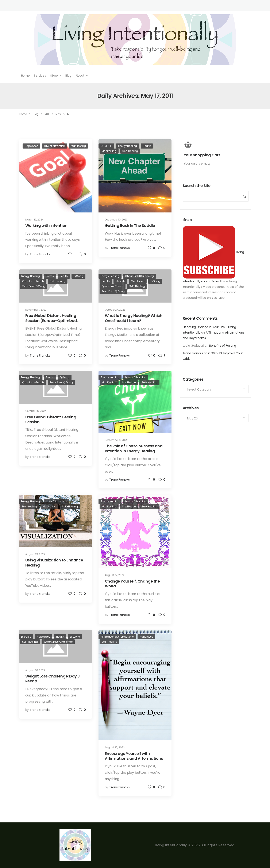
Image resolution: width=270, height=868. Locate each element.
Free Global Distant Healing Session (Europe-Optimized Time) (51, 320)
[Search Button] (244, 196)
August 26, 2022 (35, 670)
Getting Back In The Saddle (130, 225)
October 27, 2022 (115, 310)
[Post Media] (56, 176)
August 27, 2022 (115, 575)
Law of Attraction (55, 146)
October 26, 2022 (36, 411)
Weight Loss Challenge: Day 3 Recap (53, 679)
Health (147, 146)
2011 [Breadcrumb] (47, 114)
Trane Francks (193, 353)
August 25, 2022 (115, 747)
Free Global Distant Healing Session (51, 419)
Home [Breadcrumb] (23, 114)
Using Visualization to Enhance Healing (54, 562)
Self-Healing (130, 151)
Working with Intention (46, 225)
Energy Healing (128, 146)
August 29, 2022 (35, 554)
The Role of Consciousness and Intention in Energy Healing (134, 448)
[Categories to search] (216, 389)
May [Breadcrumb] (58, 114)
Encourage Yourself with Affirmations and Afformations (134, 756)
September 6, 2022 (116, 440)
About (80, 76)
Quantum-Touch (33, 281)
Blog (68, 76)
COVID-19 (107, 146)
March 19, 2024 (34, 220)
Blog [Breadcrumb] (36, 114)
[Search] (211, 196)
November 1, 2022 (36, 310)
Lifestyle (120, 281)
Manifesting (78, 146)
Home (25, 76)
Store (54, 76)
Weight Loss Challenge (58, 642)
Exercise (26, 637)
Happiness (31, 146)
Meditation (138, 281)
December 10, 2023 (116, 220)
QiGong (78, 276)
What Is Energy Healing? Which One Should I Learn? (134, 318)
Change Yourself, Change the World (132, 584)
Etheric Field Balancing (139, 276)
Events (50, 276)
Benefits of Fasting (223, 346)
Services (40, 76)
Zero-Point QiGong (34, 286)
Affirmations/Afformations (117, 637)
